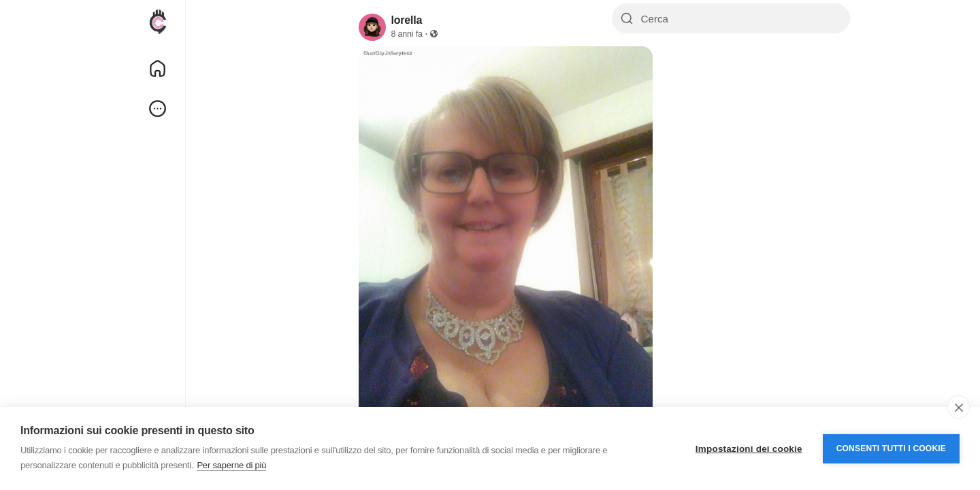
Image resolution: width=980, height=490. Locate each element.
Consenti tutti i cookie (891, 448)
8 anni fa (407, 34)
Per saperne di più (231, 465)
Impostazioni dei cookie (749, 449)
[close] (959, 407)
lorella (407, 20)
